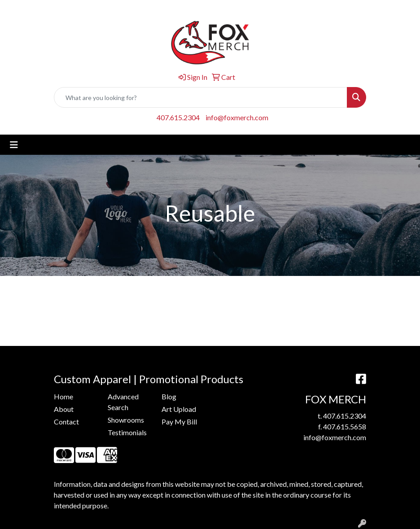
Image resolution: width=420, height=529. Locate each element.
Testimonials (127, 432)
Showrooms (126, 420)
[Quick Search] (201, 97)
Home (63, 396)
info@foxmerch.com (237, 117)
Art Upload (179, 409)
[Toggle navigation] (14, 145)
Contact (66, 422)
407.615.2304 (178, 117)
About (64, 409)
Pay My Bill (179, 422)
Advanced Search (123, 402)
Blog (169, 396)
